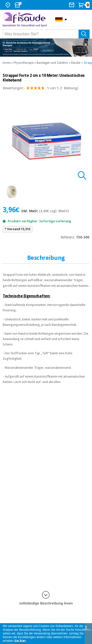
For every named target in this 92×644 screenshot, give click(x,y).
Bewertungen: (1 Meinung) (40, 89)
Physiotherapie (24, 63)
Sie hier (20, 641)
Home (7, 63)
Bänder (76, 63)
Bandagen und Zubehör (52, 63)
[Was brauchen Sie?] (46, 34)
